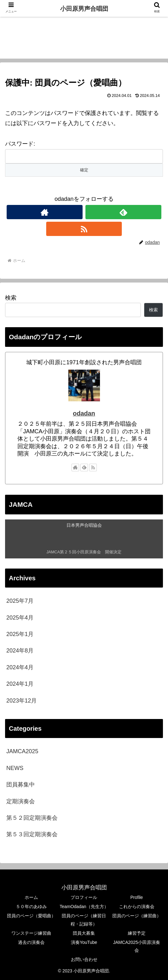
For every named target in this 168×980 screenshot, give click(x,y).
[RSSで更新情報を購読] (84, 229)
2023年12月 (22, 701)
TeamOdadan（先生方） (84, 907)
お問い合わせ (84, 959)
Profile (137, 897)
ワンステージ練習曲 (31, 933)
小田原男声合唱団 (84, 9)
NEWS (15, 768)
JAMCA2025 (22, 751)
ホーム (31, 897)
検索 (11, 298)
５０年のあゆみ (31, 907)
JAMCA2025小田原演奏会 (137, 946)
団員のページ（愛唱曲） (31, 916)
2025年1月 (20, 634)
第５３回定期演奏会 (32, 834)
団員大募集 (84, 933)
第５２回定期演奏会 (32, 818)
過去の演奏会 (31, 942)
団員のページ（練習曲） (137, 916)
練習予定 (137, 933)
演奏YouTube (84, 942)
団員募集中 (21, 785)
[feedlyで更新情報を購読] (123, 212)
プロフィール (84, 897)
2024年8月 (20, 651)
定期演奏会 (21, 801)
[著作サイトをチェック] (45, 212)
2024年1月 (20, 684)
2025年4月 (20, 618)
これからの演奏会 (137, 907)
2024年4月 (20, 667)
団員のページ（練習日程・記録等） (84, 920)
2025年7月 (20, 601)
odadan (84, 413)
